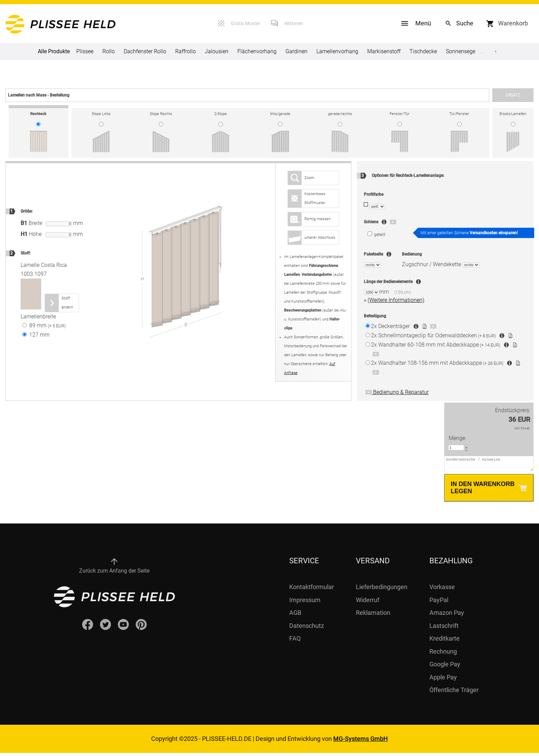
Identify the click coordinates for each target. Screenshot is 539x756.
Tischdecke (423, 51)
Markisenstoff (384, 51)
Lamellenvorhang (337, 51)
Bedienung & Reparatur (397, 392)
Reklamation (373, 616)
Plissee (85, 51)
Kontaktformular (312, 590)
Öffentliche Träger (454, 693)
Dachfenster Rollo (145, 51)
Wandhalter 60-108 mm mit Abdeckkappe (436, 345)
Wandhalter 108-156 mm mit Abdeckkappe (437, 363)
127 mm (36, 335)
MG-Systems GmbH (361, 742)
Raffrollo (186, 51)
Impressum (305, 603)
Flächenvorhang (257, 51)
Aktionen (294, 23)
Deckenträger (390, 326)
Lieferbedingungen (382, 590)
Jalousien (217, 51)
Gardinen (296, 51)
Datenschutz (307, 629)
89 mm (44, 325)
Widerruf (368, 603)
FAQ (295, 641)
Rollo (109, 51)
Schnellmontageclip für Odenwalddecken (433, 335)
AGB (295, 616)
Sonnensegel (461, 51)
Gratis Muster (245, 23)
